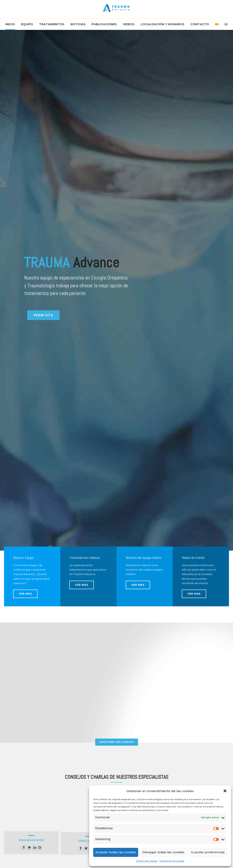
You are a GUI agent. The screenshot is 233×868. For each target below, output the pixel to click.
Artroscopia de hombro (31, 840)
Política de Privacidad (172, 861)
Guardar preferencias (208, 852)
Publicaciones (104, 24)
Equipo (27, 24)
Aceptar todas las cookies (116, 852)
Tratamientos (52, 24)
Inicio (10, 24)
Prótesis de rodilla (88, 841)
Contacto (200, 24)
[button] (225, 791)
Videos (129, 24)
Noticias (78, 24)
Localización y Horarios (162, 24)
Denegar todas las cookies (163, 852)
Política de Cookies (147, 861)
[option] (116, 290)
